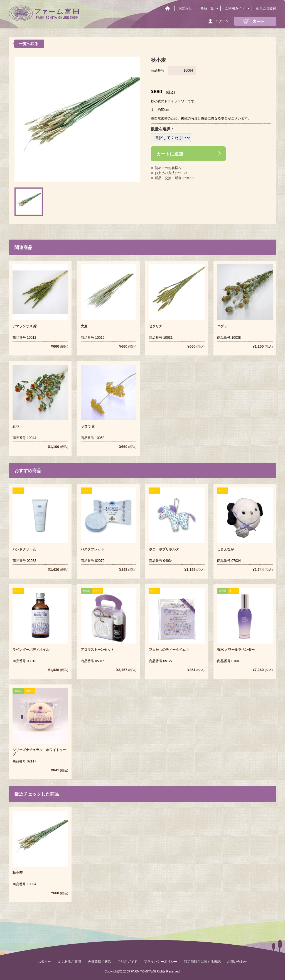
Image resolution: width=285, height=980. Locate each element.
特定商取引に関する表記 (202, 962)
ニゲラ (222, 326)
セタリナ (156, 326)
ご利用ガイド (235, 8)
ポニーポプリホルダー (166, 549)
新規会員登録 (266, 8)
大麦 (84, 326)
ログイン (222, 21)
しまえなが (225, 549)
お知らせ (185, 8)
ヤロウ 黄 (88, 426)
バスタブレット (92, 549)
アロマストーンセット (97, 650)
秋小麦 (18, 873)
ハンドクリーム (24, 549)
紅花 (16, 426)
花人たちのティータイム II (169, 650)
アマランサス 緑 (25, 326)
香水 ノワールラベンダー (236, 650)
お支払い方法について (171, 173)
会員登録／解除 (99, 962)
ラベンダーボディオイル (31, 650)
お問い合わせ (237, 962)
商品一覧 (207, 8)
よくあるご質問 (69, 962)
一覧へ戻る (29, 44)
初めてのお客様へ (168, 168)
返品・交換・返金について (175, 178)
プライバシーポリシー (161, 962)
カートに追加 (170, 154)
